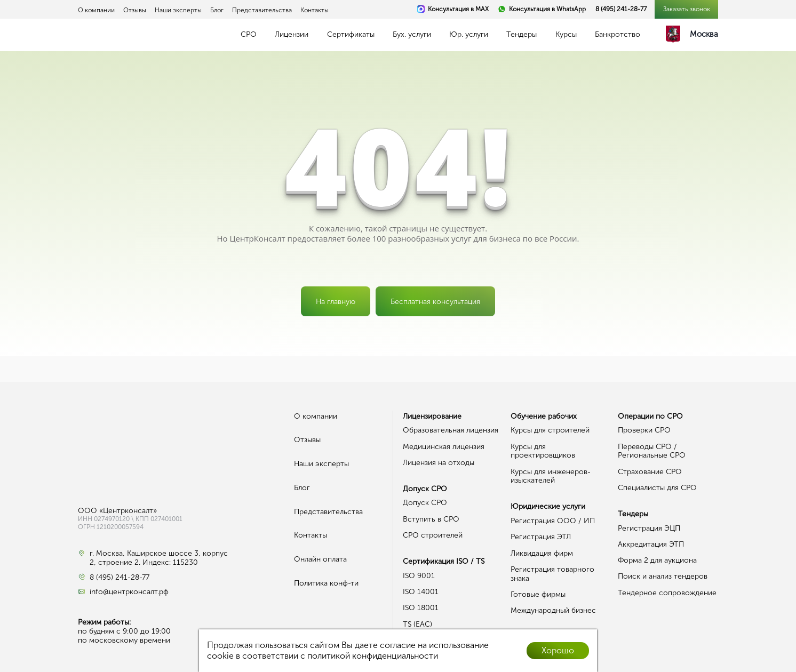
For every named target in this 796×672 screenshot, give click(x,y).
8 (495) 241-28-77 (621, 9)
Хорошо (558, 650)
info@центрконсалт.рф (129, 592)
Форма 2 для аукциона (657, 560)
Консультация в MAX (458, 9)
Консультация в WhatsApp (547, 9)
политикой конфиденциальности (373, 656)
